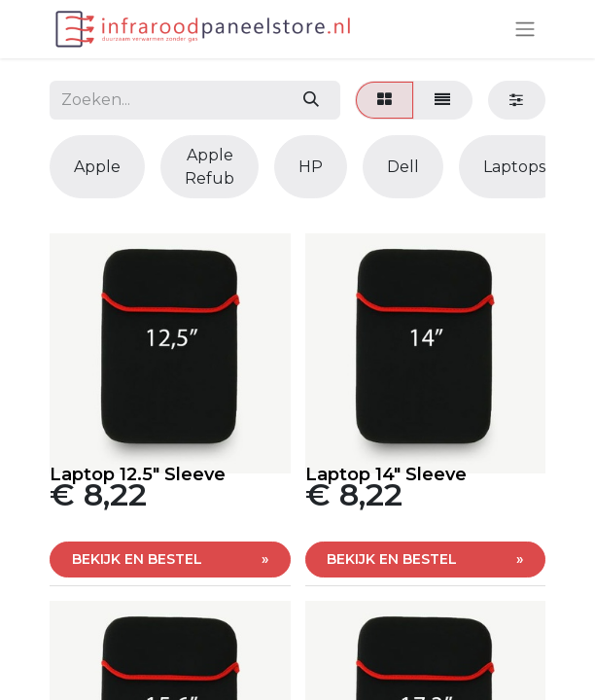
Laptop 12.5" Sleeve (138, 474)
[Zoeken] (311, 100)
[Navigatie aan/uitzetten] (525, 30)
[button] (170, 560)
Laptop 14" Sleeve (386, 474)
